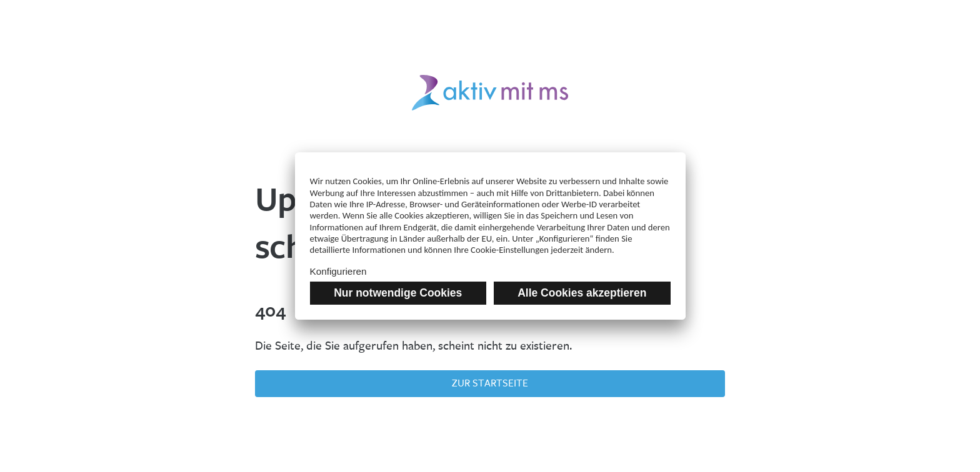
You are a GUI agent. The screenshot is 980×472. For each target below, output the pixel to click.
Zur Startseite (490, 383)
